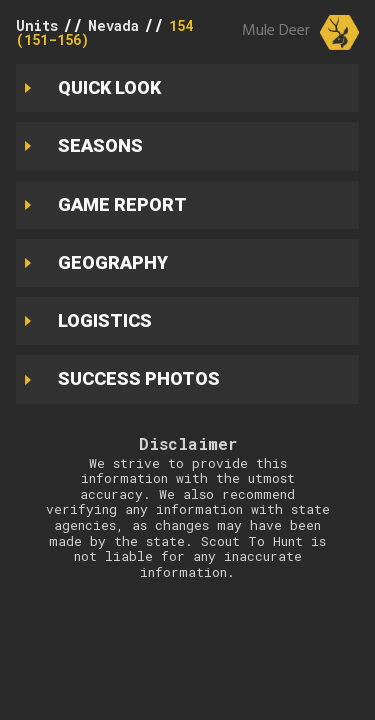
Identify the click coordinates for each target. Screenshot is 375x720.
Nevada (113, 25)
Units (37, 25)
